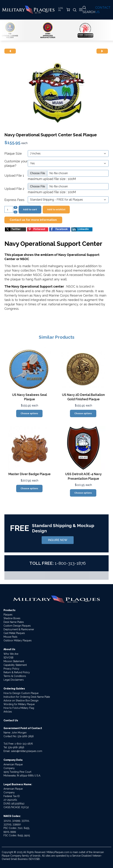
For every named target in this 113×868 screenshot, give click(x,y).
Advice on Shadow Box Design (21, 701)
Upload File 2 (14, 189)
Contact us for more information (33, 220)
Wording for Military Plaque (19, 704)
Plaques (8, 615)
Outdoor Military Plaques (18, 640)
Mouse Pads (10, 637)
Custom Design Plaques (17, 626)
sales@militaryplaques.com (27, 751)
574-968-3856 (26, 736)
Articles (8, 712)
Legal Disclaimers (14, 680)
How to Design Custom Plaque (21, 693)
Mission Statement (14, 661)
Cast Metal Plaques (14, 633)
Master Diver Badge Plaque (30, 474)
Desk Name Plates (14, 622)
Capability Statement (15, 665)
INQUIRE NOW (58, 540)
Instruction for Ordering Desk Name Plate (27, 697)
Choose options (29, 413)
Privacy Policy (11, 669)
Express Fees (14, 200)
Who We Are (11, 654)
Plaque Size (13, 153)
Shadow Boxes (12, 618)
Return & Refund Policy (17, 672)
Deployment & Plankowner (19, 629)
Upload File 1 (14, 175)
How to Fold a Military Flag (19, 708)
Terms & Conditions (15, 676)
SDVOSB (8, 658)
